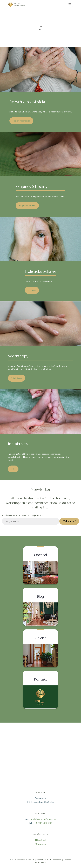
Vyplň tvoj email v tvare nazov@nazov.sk (23, 515)
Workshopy (17, 378)
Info (13, 469)
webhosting (56, 860)
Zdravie (32, 290)
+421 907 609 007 (43, 823)
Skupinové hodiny (27, 206)
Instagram (41, 844)
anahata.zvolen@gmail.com (44, 819)
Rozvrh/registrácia (21, 121)
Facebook (40, 840)
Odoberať (69, 521)
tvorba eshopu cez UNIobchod (38, 860)
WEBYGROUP (40, 862)
